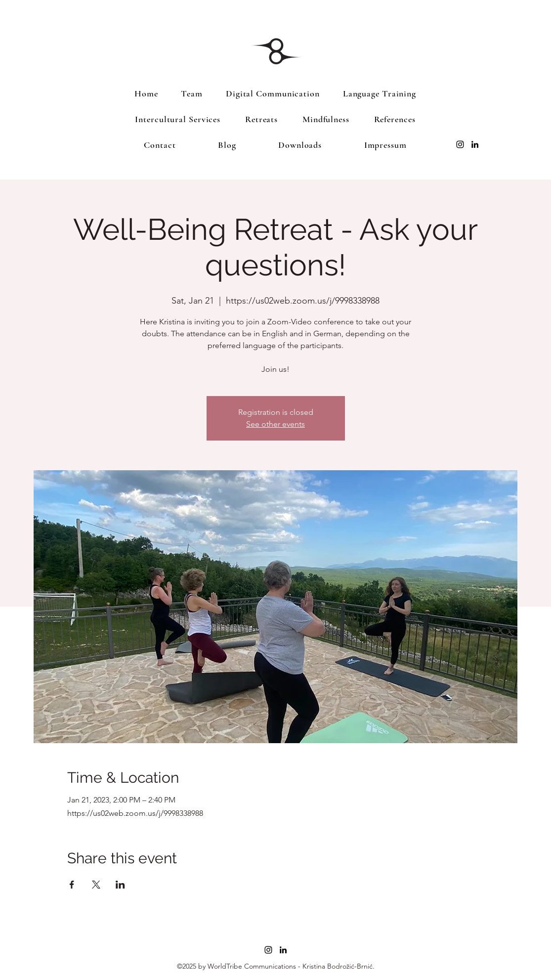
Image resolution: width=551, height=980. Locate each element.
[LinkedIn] (475, 144)
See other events (275, 424)
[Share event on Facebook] (72, 885)
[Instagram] (460, 144)
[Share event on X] (96, 885)
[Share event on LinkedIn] (120, 885)
